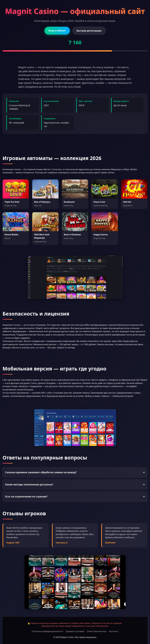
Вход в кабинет (57, 31)
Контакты (114, 631)
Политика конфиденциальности (47, 631)
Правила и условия (75, 631)
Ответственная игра (97, 631)
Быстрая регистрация (89, 31)
